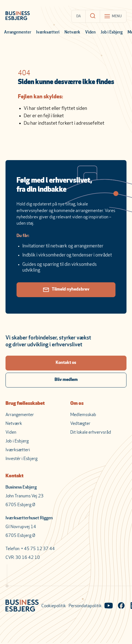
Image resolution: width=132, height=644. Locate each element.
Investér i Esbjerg (21, 459)
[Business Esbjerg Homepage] (18, 16)
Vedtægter (80, 424)
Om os (77, 404)
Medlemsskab (83, 415)
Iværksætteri (48, 33)
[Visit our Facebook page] (121, 606)
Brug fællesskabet (25, 404)
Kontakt (14, 476)
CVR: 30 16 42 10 (23, 558)
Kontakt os (66, 363)
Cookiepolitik (54, 606)
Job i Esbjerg (112, 33)
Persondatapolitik (85, 606)
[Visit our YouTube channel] (109, 606)
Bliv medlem (66, 380)
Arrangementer (18, 33)
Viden (90, 33)
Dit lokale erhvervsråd (91, 433)
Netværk (72, 33)
